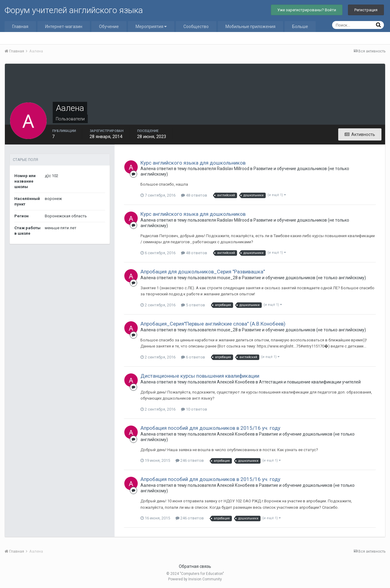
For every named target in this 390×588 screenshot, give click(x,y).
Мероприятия (151, 27)
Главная (20, 27)
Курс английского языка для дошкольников (193, 163)
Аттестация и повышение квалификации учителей (310, 382)
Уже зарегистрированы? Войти (307, 10)
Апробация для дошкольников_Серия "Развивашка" (203, 272)
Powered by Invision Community (195, 579)
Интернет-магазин (64, 27)
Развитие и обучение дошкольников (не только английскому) (304, 278)
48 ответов (194, 195)
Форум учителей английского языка (74, 10)
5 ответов (193, 305)
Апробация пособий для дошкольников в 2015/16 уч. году (210, 428)
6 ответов (193, 357)
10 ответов (194, 409)
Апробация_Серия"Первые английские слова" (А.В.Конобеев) (213, 324)
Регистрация (366, 10)
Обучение (109, 27)
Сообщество (196, 27)
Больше (300, 27)
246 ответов (190, 460)
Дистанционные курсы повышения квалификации (200, 376)
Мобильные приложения (250, 27)
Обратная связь (195, 566)
